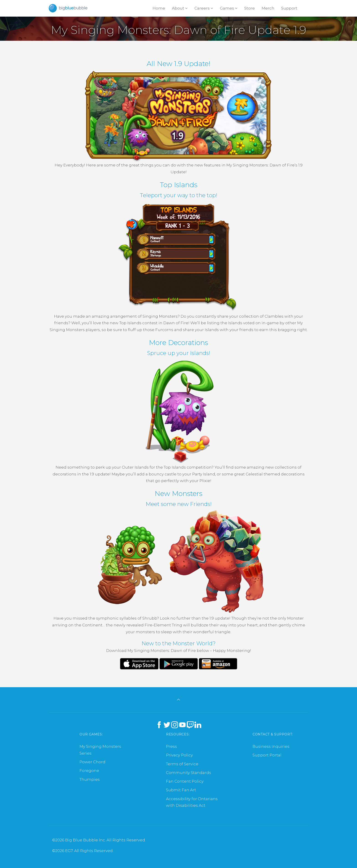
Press (171, 746)
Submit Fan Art (181, 790)
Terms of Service (182, 764)
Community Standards (189, 773)
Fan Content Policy (185, 781)
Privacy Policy (179, 755)
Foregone (89, 771)
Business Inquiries (271, 746)
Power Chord (92, 762)
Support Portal (267, 755)
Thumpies (90, 779)
